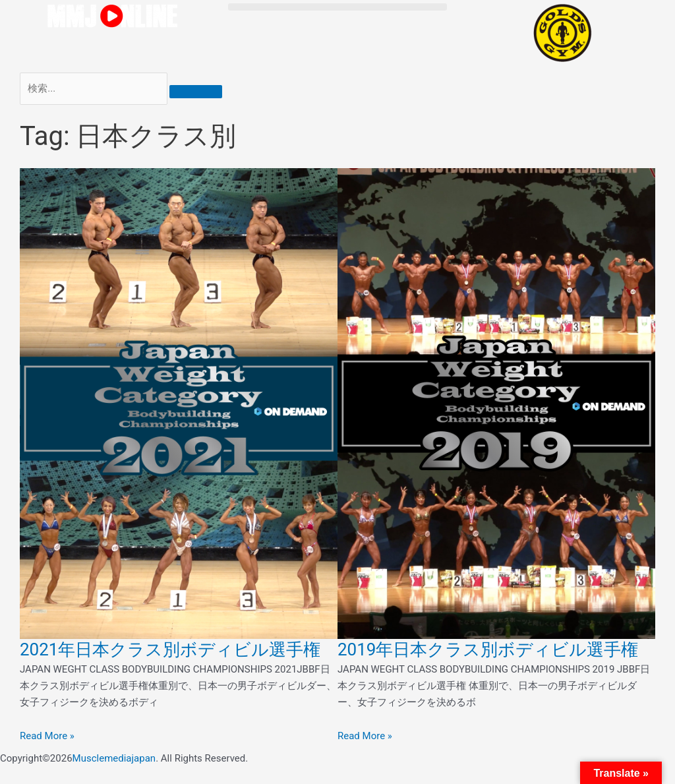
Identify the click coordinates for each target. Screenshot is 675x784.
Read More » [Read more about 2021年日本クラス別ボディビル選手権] (47, 736)
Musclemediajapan (114, 758)
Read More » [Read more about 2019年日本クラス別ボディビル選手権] (365, 736)
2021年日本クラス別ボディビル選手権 (170, 649)
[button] (337, 7)
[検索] (196, 92)
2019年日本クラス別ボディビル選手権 (488, 649)
